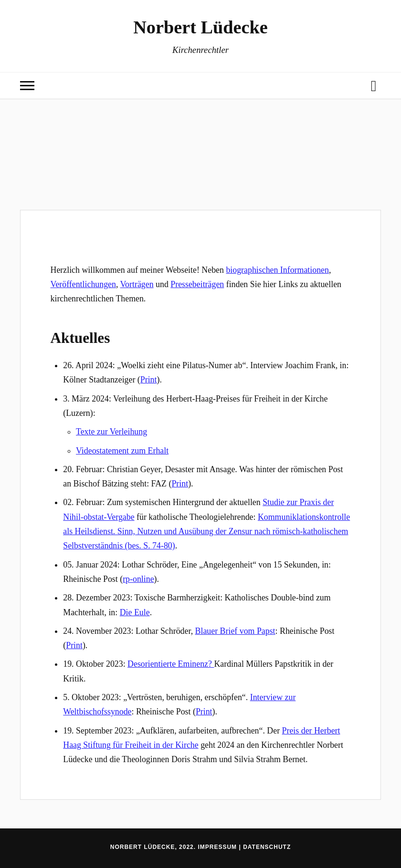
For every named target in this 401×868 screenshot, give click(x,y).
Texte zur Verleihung (111, 432)
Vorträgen (137, 284)
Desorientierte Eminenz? (171, 664)
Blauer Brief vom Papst (235, 631)
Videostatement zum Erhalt (122, 451)
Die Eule (135, 612)
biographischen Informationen (277, 270)
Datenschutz (267, 847)
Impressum (217, 847)
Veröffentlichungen (83, 284)
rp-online (138, 579)
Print (149, 380)
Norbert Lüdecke (200, 27)
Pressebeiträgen (197, 284)
